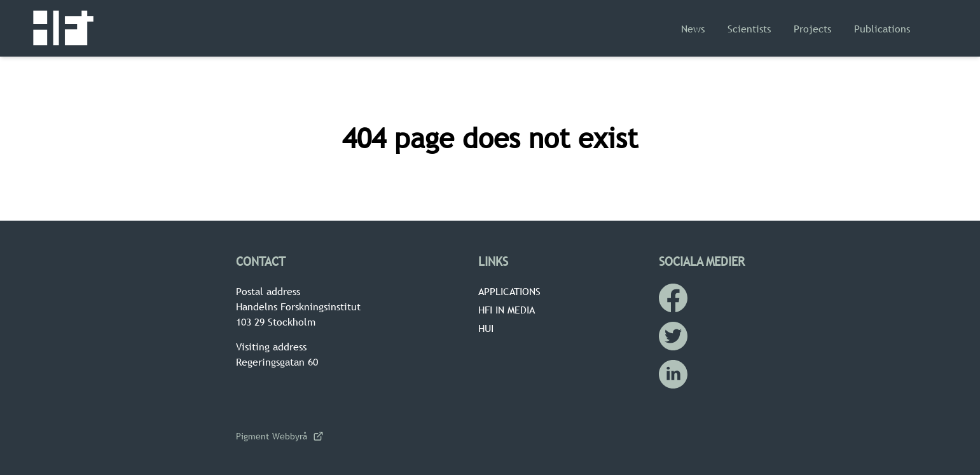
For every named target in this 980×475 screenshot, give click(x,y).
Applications (509, 291)
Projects (812, 29)
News (693, 29)
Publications (882, 29)
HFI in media (507, 310)
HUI (486, 328)
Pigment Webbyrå (280, 436)
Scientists (749, 29)
